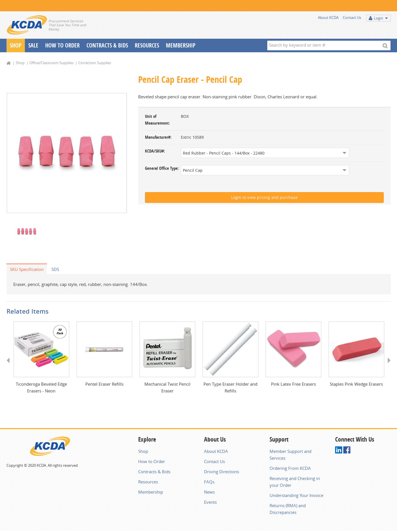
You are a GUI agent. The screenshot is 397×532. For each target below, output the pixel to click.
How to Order (152, 461)
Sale (33, 45)
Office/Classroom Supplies (51, 63)
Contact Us (352, 18)
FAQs (209, 482)
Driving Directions (222, 472)
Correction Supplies (95, 63)
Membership (181, 45)
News (209, 492)
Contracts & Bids (107, 45)
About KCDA (328, 18)
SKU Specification (27, 269)
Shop (16, 45)
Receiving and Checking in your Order (295, 482)
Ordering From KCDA (290, 468)
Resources (147, 45)
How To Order (62, 45)
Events (210, 502)
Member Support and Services (290, 455)
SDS (55, 269)
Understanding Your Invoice (296, 495)
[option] (67, 153)
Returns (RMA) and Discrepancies (288, 509)
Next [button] (387, 366)
